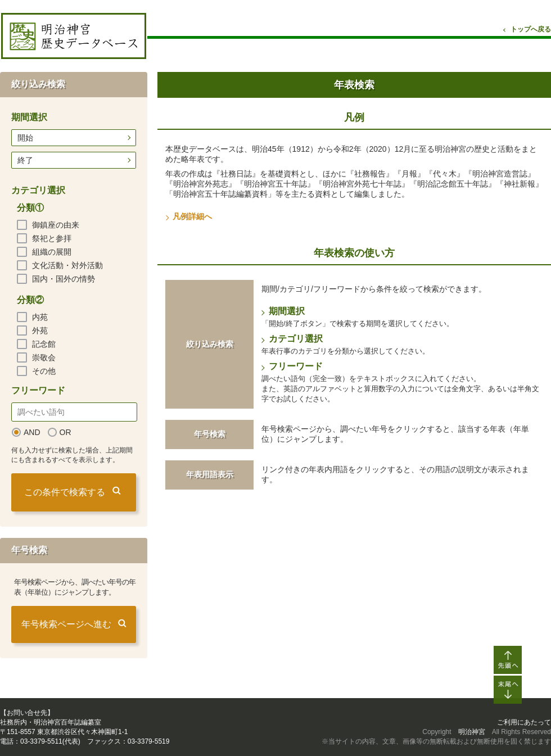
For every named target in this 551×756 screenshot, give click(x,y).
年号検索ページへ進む (66, 624)
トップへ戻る (531, 29)
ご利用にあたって (524, 722)
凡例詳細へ (192, 216)
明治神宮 (472, 732)
